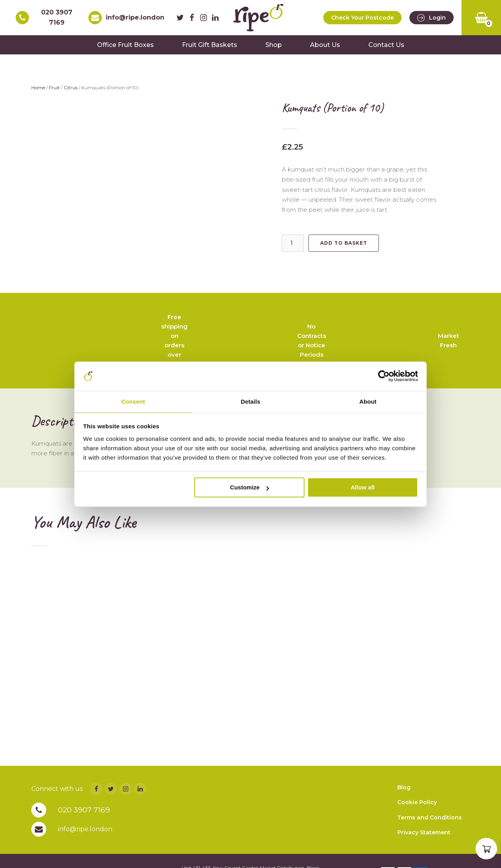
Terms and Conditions (430, 841)
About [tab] (368, 402)
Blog (404, 810)
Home (38, 92)
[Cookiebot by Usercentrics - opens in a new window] (384, 375)
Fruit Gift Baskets (210, 49)
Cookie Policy (417, 826)
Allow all (363, 488)
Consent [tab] (133, 402)
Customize (250, 488)
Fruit (54, 92)
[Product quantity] (293, 247)
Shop (274, 49)
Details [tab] (250, 402)
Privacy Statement (424, 856)
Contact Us (386, 49)
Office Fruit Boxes (125, 49)
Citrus (71, 92)
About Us (325, 49)
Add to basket (344, 247)
